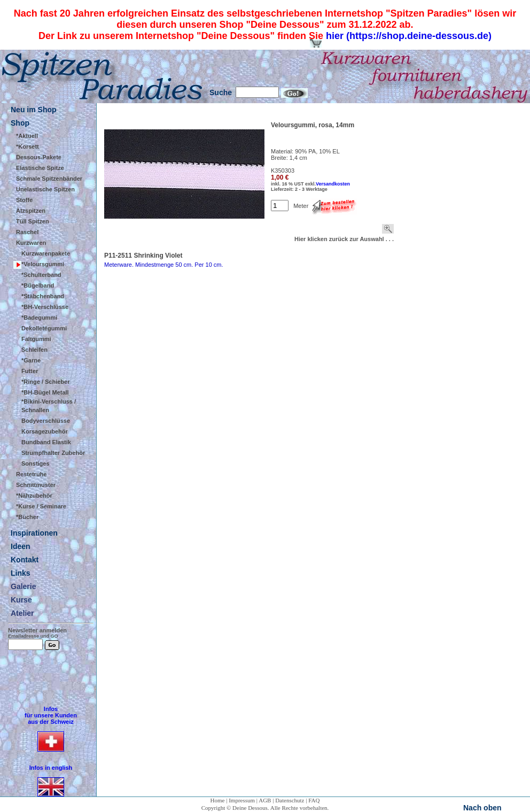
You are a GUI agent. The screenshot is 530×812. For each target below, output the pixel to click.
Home (218, 800)
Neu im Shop (34, 110)
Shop (20, 123)
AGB (265, 800)
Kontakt (25, 560)
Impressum (242, 800)
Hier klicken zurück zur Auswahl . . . (344, 239)
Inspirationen (34, 533)
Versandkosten (333, 184)
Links (21, 573)
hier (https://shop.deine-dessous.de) (409, 36)
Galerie (23, 586)
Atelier (22, 613)
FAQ (314, 800)
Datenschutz (290, 800)
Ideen (21, 546)
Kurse (21, 600)
